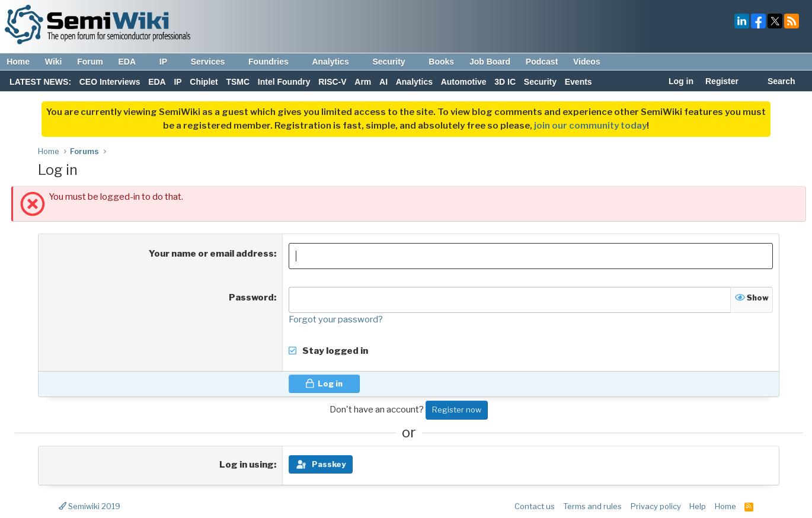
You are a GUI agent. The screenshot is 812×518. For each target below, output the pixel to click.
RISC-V (332, 82)
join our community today (590, 126)
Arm (363, 82)
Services (214, 62)
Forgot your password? (336, 319)
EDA (132, 62)
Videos (587, 62)
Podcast (542, 62)
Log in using (247, 465)
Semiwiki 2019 (89, 506)
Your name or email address (211, 254)
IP (169, 62)
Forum (90, 62)
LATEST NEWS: (40, 82)
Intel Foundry (284, 82)
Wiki (54, 62)
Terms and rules (592, 506)
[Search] (775, 82)
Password (251, 298)
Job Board (490, 62)
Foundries (274, 62)
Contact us (535, 506)
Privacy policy (656, 506)
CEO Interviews (110, 82)
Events (578, 82)
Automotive (464, 82)
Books (441, 62)
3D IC (505, 82)
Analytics (336, 62)
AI (383, 82)
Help (698, 506)
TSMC (238, 82)
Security (394, 62)
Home (18, 62)
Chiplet (204, 82)
